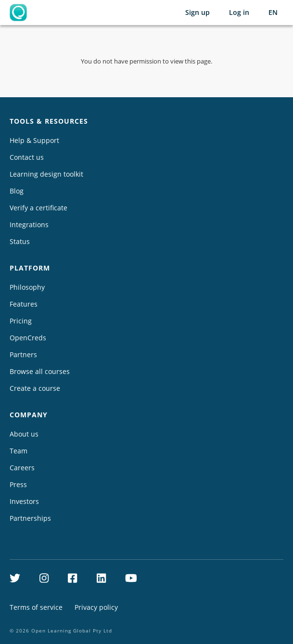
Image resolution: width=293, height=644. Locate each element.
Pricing (21, 321)
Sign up (197, 12)
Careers (22, 468)
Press (18, 484)
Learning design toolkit (46, 174)
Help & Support (34, 140)
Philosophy (27, 287)
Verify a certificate (38, 208)
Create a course (35, 388)
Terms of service (36, 607)
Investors (24, 501)
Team (19, 451)
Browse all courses (40, 371)
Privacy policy (96, 607)
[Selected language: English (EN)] (273, 13)
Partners (23, 354)
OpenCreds (28, 338)
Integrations (29, 225)
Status (20, 241)
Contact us (27, 157)
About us (24, 434)
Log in (239, 12)
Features (24, 304)
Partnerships (30, 518)
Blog (17, 191)
